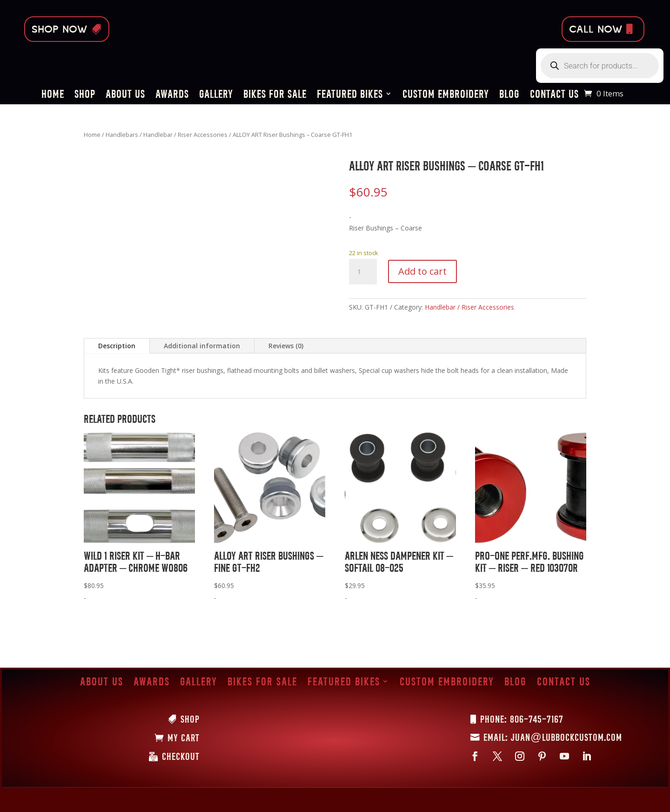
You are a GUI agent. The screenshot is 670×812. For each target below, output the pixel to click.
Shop (85, 95)
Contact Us (554, 95)
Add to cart (422, 271)
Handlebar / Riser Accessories (185, 135)
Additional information (202, 346)
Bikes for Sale (275, 95)
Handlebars (122, 135)
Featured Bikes (350, 95)
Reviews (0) (286, 346)
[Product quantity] (363, 272)
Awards (172, 95)
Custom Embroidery (446, 95)
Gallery (216, 95)
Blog (509, 95)
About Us (125, 95)
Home (53, 95)
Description (117, 346)
